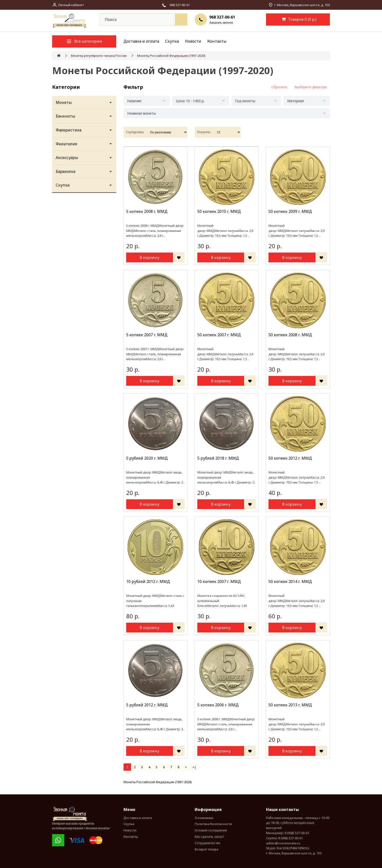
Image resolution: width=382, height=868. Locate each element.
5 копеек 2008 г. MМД (147, 211)
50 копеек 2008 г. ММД (290, 335)
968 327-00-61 (222, 17)
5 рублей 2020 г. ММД (147, 458)
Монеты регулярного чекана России (99, 56)
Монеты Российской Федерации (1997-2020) (171, 56)
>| (194, 767)
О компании (204, 818)
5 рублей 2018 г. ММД (218, 458)
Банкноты (66, 116)
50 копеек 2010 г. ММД (219, 211)
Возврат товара (206, 849)
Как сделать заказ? (210, 837)
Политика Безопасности (213, 824)
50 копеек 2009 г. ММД (290, 211)
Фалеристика (69, 130)
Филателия (66, 144)
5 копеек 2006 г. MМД (218, 705)
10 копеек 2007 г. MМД (219, 582)
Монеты (64, 102)
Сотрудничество (208, 843)
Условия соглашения (211, 830)
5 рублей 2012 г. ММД (147, 705)
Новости (193, 41)
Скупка (172, 41)
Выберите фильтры (311, 87)
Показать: (204, 132)
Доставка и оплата (141, 41)
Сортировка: (135, 132)
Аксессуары (67, 158)
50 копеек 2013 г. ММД (290, 705)
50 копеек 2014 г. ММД (290, 582)
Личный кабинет (71, 5)
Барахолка (66, 171)
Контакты (217, 41)
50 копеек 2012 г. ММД (290, 458)
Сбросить (279, 87)
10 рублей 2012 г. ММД (148, 582)
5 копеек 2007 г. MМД (147, 335)
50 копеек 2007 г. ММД (219, 335)
